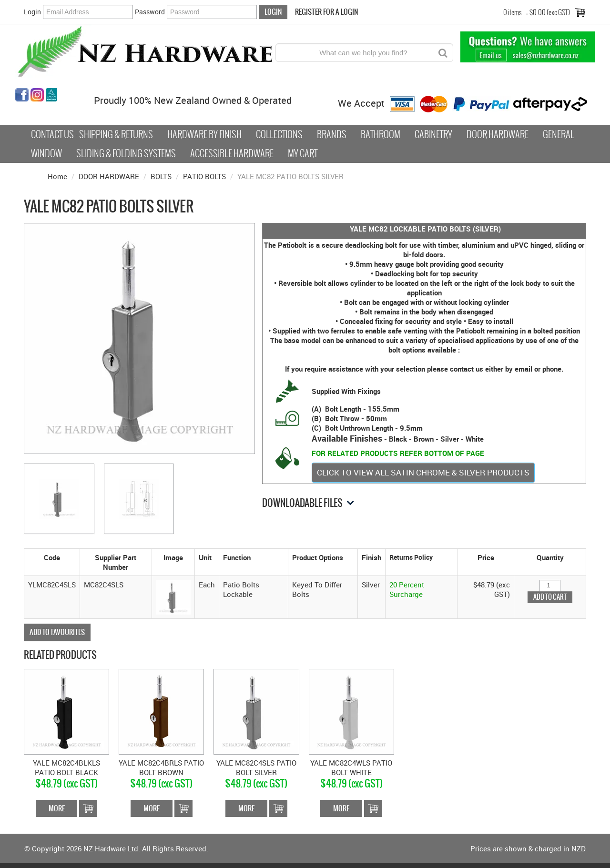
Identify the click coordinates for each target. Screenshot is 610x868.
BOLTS (161, 176)
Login (32, 12)
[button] (173, 596)
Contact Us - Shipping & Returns (92, 134)
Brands (332, 134)
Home (57, 176)
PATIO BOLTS (204, 176)
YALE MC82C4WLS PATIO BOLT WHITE (351, 767)
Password (150, 12)
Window (46, 153)
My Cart (303, 153)
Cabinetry (433, 134)
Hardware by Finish (204, 134)
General (559, 134)
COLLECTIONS (279, 134)
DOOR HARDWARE (109, 176)
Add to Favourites (57, 632)
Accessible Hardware (232, 153)
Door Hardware (498, 134)
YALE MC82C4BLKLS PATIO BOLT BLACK (66, 767)
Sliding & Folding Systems (126, 153)
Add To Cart (88, 808)
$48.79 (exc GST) (66, 783)
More (57, 808)
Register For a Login (326, 12)
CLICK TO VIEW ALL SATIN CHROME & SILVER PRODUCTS (423, 472)
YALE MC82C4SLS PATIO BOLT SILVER (256, 767)
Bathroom (381, 134)
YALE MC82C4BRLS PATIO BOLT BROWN (161, 767)
